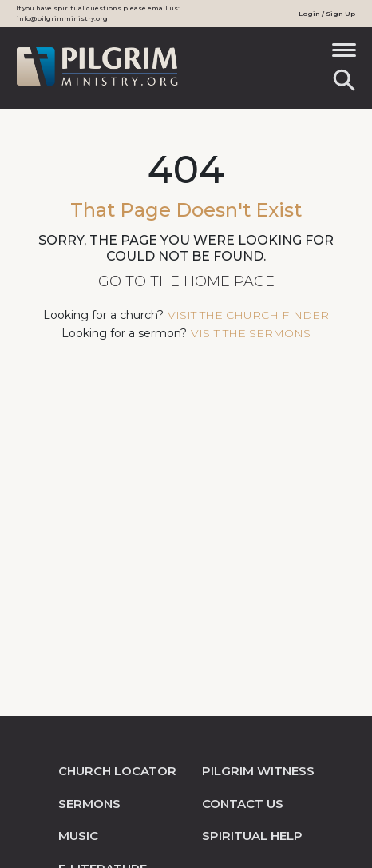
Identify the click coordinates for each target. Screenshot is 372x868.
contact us (243, 804)
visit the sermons (251, 333)
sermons (89, 804)
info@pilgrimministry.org (62, 18)
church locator (117, 771)
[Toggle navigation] (344, 55)
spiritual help (252, 836)
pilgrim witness (258, 771)
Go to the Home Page (186, 281)
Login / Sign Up (327, 14)
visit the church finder (248, 315)
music (78, 836)
